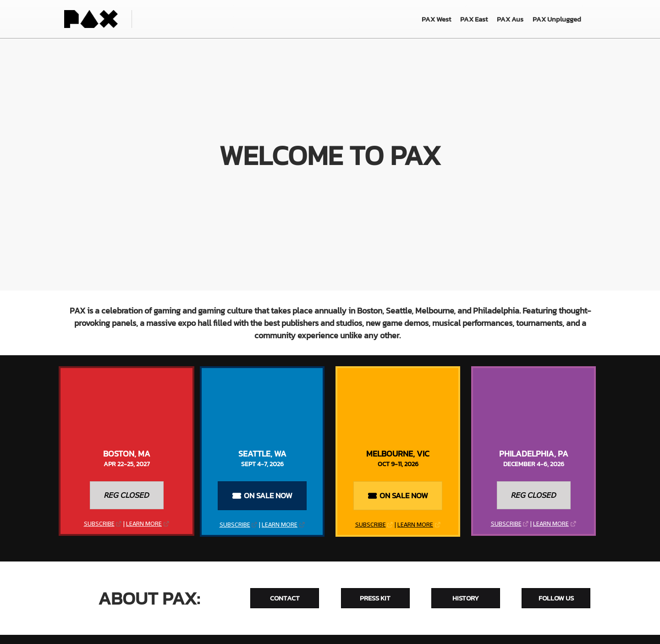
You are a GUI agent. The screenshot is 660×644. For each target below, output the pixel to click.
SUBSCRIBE (99, 524)
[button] (127, 495)
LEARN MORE (144, 524)
